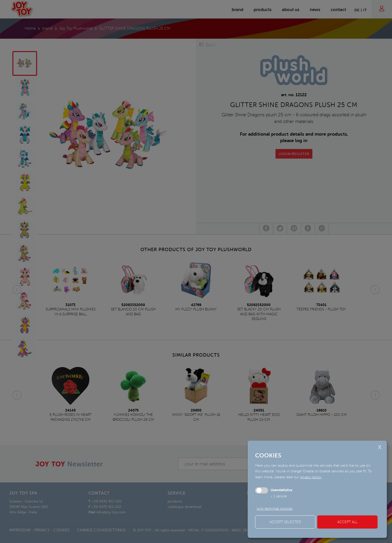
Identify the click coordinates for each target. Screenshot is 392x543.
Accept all (347, 522)
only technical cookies (275, 509)
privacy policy (311, 477)
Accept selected (285, 522)
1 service (279, 496)
